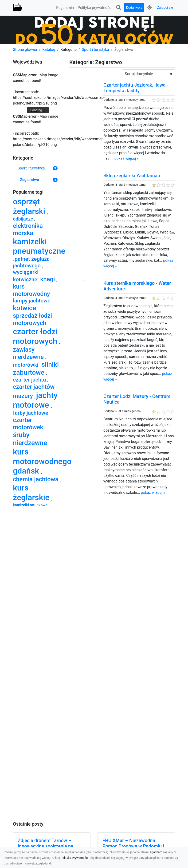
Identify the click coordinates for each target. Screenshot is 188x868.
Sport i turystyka (96, 50)
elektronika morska (28, 229)
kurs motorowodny (32, 290)
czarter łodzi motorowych (36, 336)
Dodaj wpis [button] (134, 8)
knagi (48, 279)
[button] (119, 8)
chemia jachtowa (36, 479)
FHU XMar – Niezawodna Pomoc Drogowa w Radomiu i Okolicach (133, 846)
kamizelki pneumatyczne (39, 246)
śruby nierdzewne (31, 439)
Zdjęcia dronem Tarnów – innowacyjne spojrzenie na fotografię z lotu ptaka (46, 846)
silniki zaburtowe (36, 368)
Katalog (49, 50)
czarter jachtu (30, 380)
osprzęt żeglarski (30, 206)
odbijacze (24, 219)
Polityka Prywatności (75, 858)
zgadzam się (159, 852)
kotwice (25, 308)
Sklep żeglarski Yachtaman (132, 176)
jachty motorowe (35, 400)
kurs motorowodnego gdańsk (42, 461)
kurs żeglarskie (32, 492)
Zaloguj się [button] (165, 8)
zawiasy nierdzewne (29, 353)
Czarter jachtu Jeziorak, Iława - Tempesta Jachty (136, 88)
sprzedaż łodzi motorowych (32, 319)
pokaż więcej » (127, 159)
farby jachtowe (31, 413)
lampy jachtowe (32, 301)
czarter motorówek (29, 424)
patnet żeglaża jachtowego (31, 262)
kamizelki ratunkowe (30, 505)
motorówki (26, 365)
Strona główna (25, 50)
